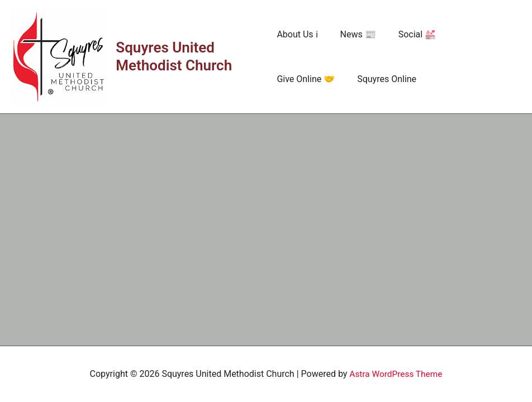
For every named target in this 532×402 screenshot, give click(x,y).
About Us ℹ (297, 34)
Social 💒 (408, 34)
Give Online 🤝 (474, 34)
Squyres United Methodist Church (175, 57)
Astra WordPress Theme (396, 374)
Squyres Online (306, 79)
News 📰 (354, 34)
